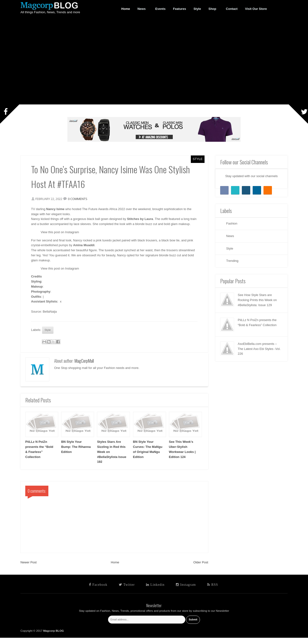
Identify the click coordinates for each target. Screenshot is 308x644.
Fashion (232, 223)
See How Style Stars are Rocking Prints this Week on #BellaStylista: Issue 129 (257, 300)
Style (198, 159)
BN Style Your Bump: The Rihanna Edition (76, 453)
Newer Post (29, 569)
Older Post (201, 569)
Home (115, 569)
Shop (212, 9)
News (142, 9)
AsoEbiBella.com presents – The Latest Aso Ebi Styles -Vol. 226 (259, 349)
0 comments (79, 199)
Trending (232, 261)
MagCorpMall (84, 367)
